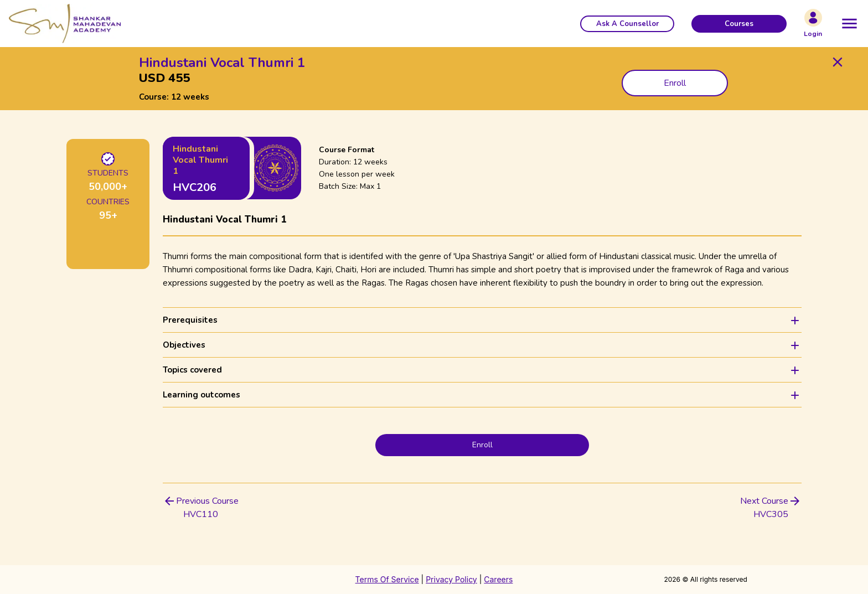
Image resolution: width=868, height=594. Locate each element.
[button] (627, 24)
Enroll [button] (675, 83)
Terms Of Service (387, 579)
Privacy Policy (451, 579)
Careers (498, 579)
